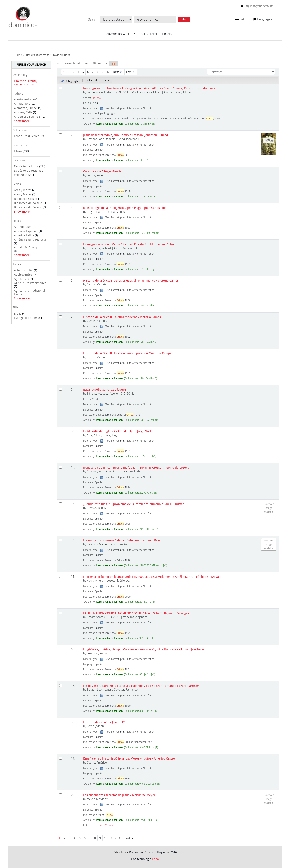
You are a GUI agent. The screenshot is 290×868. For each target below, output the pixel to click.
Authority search (146, 34)
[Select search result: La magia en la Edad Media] (61, 244)
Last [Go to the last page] (131, 72)
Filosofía (96, 98)
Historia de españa (106, 722)
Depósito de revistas (28, 171)
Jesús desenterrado (126, 135)
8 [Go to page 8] (98, 72)
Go (184, 19)
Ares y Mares (23, 194)
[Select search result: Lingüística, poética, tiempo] (61, 649)
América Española (26, 231)
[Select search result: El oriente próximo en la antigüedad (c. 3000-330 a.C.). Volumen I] (61, 576)
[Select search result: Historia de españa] (61, 722)
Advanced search (118, 34)
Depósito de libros (26, 166)
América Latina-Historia (30, 240)
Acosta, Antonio (24, 99)
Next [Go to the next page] (118, 72)
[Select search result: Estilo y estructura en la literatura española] (61, 686)
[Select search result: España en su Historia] (61, 758)
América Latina (24, 235)
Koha (155, 859)
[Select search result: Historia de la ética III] (61, 353)
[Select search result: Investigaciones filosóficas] (61, 88)
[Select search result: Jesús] (61, 467)
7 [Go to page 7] (93, 72)
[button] (242, 19)
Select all (92, 80)
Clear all (105, 80)
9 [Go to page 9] (103, 72)
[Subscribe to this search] (113, 64)
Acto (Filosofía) (24, 270)
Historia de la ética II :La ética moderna (122, 317)
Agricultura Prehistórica (30, 283)
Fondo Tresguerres (27, 136)
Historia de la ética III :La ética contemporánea (127, 353)
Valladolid (21, 175)
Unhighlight (70, 81)
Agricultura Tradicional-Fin (30, 292)
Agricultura (22, 279)
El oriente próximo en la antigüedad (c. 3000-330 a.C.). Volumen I (151, 577)
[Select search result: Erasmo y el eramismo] (61, 540)
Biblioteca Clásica (26, 199)
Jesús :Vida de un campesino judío (136, 468)
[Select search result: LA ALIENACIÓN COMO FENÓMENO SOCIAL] (61, 613)
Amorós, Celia (23, 112)
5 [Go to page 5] (83, 72)
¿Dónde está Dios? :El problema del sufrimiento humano (134, 504)
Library (167, 34)
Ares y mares (23, 190)
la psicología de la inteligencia (125, 208)
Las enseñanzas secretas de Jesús (119, 795)
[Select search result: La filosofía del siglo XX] (61, 431)
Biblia (18, 313)
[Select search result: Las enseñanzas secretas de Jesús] (61, 795)
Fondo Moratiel (106, 825)
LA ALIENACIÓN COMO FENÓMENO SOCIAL (136, 613)
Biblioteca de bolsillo (28, 203)
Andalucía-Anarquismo (30, 247)
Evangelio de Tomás (27, 318)
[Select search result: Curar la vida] (61, 171)
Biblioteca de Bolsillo (28, 207)
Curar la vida (102, 171)
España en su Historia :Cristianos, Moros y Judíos (129, 758)
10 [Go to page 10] (108, 72)
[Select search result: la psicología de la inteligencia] (61, 208)
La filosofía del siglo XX (117, 431)
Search (93, 20)
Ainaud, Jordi (23, 104)
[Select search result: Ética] (61, 389)
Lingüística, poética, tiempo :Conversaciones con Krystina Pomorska (144, 649)
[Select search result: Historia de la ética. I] (61, 280)
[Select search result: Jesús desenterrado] (61, 135)
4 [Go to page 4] (78, 72)
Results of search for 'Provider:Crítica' (48, 55)
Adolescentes (23, 274)
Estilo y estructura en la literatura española (141, 686)
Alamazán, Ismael (26, 108)
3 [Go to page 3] (73, 72)
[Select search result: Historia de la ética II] (61, 317)
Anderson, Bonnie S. (28, 116)
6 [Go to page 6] (88, 72)
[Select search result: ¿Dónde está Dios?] (61, 504)
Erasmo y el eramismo (122, 540)
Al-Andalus (21, 227)
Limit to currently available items (26, 83)
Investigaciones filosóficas (149, 88)
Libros (18, 151)
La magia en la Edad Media (129, 244)
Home (18, 55)
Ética (105, 390)
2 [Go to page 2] (69, 72)
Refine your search (31, 64)
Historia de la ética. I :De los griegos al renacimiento (131, 280)
